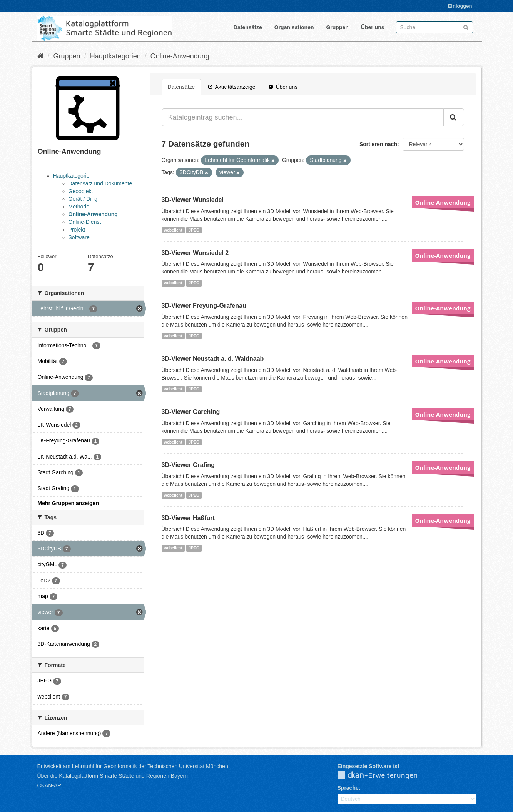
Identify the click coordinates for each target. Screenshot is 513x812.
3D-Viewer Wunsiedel (193, 200)
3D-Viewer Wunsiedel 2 (195, 253)
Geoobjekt (81, 191)
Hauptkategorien (115, 56)
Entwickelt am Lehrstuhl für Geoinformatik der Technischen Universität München (133, 766)
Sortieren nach (378, 144)
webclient (173, 230)
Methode (79, 207)
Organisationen (294, 27)
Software (79, 237)
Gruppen (337, 27)
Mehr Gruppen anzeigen (68, 503)
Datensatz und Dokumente (100, 183)
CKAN (384, 775)
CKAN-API (50, 785)
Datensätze (248, 27)
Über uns (373, 27)
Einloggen (460, 6)
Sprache (348, 788)
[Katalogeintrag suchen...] (303, 117)
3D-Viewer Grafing (188, 465)
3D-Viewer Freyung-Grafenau (204, 306)
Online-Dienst (85, 222)
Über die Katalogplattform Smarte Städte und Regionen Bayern (113, 776)
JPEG (194, 230)
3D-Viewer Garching (191, 412)
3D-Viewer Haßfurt (188, 518)
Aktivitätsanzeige (231, 87)
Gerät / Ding (83, 199)
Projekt (77, 230)
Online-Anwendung (180, 56)
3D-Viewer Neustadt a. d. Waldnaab (213, 359)
